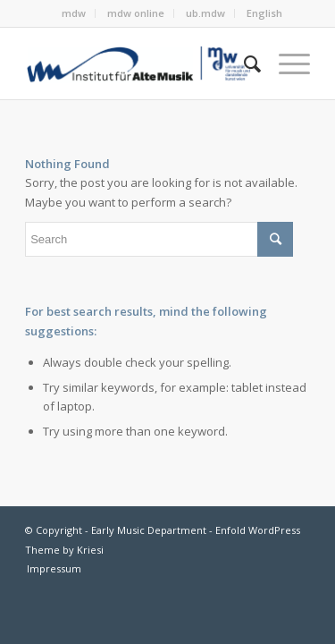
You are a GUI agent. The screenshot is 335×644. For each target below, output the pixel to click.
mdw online (136, 13)
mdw (74, 13)
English (264, 13)
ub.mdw (205, 13)
